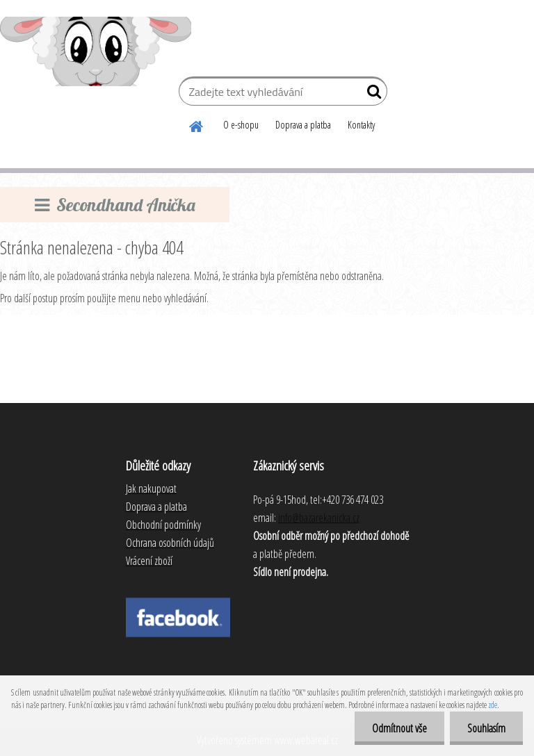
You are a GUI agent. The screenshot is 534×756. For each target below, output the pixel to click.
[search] (371, 94)
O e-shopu (241, 125)
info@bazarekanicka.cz (319, 518)
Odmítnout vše (399, 728)
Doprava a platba (303, 125)
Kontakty (361, 125)
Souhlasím (486, 728)
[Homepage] (197, 124)
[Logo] (96, 51)
